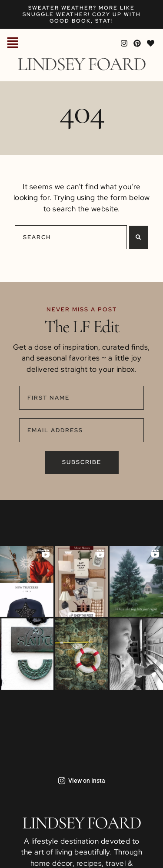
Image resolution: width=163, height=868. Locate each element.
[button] (13, 43)
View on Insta (81, 781)
